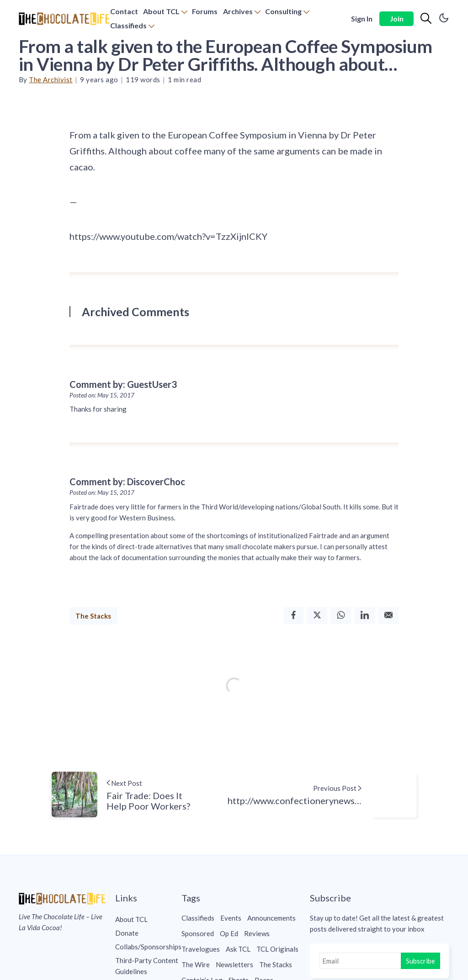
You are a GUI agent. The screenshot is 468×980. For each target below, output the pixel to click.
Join (397, 19)
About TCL (161, 11)
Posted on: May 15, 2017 (102, 395)
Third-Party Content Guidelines (147, 966)
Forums (205, 11)
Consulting (283, 11)
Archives (238, 11)
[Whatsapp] (341, 616)
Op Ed (229, 933)
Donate (127, 933)
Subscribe (420, 961)
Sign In (362, 19)
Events (231, 918)
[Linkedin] (365, 616)
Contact (124, 11)
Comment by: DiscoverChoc (127, 482)
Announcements (271, 918)
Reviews (257, 933)
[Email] (388, 616)
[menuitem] (124, 12)
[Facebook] (293, 616)
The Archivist (51, 79)
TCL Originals (277, 949)
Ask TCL (238, 949)
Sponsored (198, 933)
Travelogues (201, 949)
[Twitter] (317, 616)
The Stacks (93, 616)
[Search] (426, 19)
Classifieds (128, 25)
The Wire (196, 964)
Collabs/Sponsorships (148, 947)
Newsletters (234, 964)
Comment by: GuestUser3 (123, 384)
